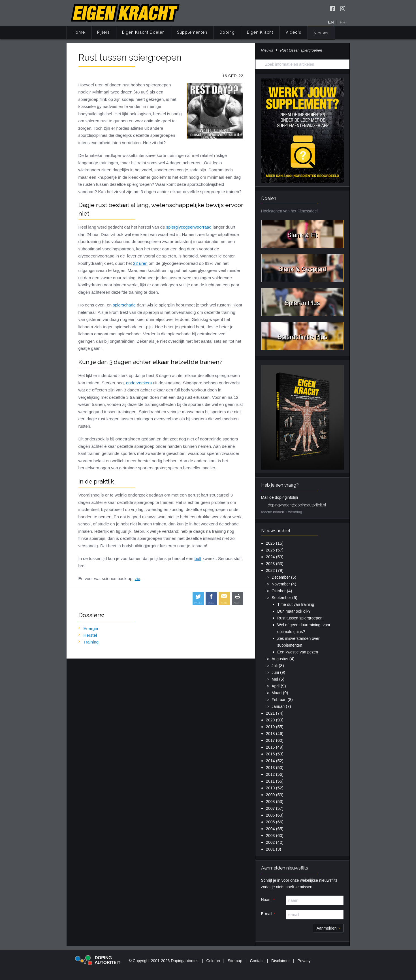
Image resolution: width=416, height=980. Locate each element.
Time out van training (296, 604)
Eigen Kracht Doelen (143, 32)
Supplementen (192, 32)
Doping (227, 32)
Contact (257, 961)
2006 (270, 815)
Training (91, 642)
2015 (270, 754)
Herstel (90, 635)
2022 (270, 570)
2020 (270, 720)
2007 (270, 808)
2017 (270, 740)
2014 (270, 761)
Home (79, 32)
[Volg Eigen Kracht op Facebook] (333, 8)
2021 (270, 713)
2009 (270, 795)
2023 (270, 564)
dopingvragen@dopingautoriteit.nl (297, 505)
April (276, 686)
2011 (270, 781)
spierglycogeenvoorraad (189, 227)
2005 (270, 822)
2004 (270, 829)
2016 (270, 747)
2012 (270, 774)
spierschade (124, 305)
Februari (279, 700)
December (281, 577)
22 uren (140, 263)
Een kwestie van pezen (298, 652)
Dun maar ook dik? (294, 611)
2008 (270, 802)
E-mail (267, 914)
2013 (270, 768)
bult (198, 558)
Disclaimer (280, 961)
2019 (270, 727)
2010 (270, 788)
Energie (91, 628)
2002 (270, 842)
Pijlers (104, 32)
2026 (270, 543)
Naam (266, 900)
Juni (275, 672)
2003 (270, 836)
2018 (270, 734)
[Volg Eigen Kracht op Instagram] (343, 8)
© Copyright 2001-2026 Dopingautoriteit (164, 961)
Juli (275, 666)
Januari (278, 706)
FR (343, 22)
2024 (270, 557)
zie (137, 579)
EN (331, 22)
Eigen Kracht (260, 32)
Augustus (280, 659)
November (281, 584)
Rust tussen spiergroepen (300, 618)
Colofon (213, 961)
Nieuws (321, 33)
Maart (277, 693)
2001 (270, 849)
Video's (293, 32)
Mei (275, 679)
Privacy (304, 961)
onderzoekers (139, 383)
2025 (270, 550)
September (281, 598)
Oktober (279, 591)
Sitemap (235, 961)
